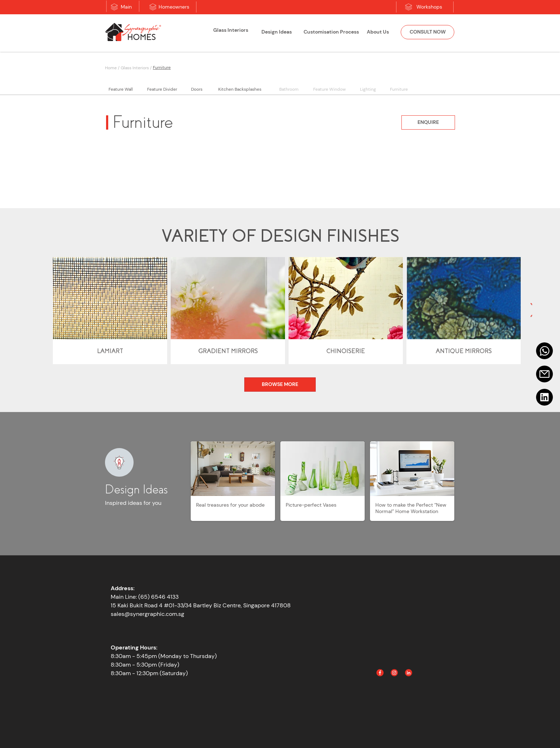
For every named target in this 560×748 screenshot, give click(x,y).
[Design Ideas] (276, 32)
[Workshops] (429, 7)
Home (111, 68)
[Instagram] (394, 673)
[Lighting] (368, 89)
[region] (231, 33)
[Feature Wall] (121, 89)
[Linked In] (409, 673)
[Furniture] (194, 67)
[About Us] (378, 32)
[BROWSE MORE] (280, 385)
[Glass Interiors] (231, 30)
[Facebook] (380, 673)
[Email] (544, 374)
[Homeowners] (174, 7)
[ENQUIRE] (428, 122)
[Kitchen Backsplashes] (240, 89)
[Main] (126, 7)
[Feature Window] (329, 89)
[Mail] (544, 351)
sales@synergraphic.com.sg (147, 614)
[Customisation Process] (331, 32)
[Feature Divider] (162, 89)
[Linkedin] (544, 397)
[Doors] (197, 89)
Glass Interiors (135, 68)
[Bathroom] (289, 89)
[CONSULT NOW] (427, 32)
